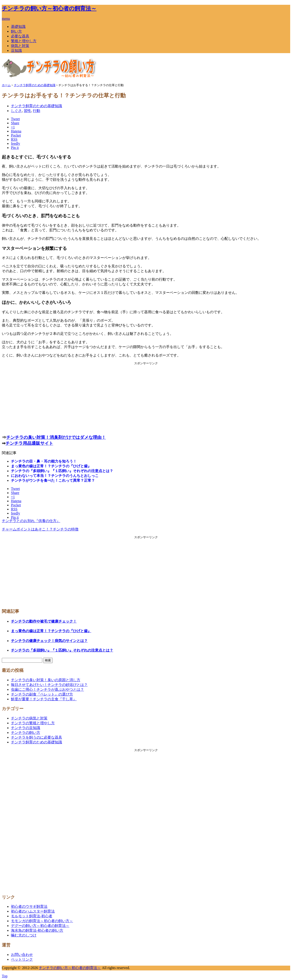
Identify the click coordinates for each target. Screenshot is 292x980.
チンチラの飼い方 (26, 733)
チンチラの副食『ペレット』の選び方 (42, 694)
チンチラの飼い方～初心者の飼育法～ (49, 8)
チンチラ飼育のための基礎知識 (36, 106)
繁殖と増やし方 (24, 41)
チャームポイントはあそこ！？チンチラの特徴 (40, 529)
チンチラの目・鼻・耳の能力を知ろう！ (44, 461)
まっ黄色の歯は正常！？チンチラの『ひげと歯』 (51, 466)
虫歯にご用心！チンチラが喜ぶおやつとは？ (47, 689)
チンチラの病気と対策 (29, 718)
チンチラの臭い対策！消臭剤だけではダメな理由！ (56, 437)
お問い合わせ (22, 955)
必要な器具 (20, 36)
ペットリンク (22, 959)
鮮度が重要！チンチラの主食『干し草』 (44, 699)
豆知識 (16, 50)
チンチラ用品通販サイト (29, 443)
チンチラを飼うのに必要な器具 (36, 737)
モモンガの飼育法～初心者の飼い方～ (42, 921)
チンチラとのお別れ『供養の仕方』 (31, 521)
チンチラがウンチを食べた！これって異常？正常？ (53, 480)
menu (6, 19)
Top (5, 976)
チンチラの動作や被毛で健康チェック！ (44, 621)
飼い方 (16, 31)
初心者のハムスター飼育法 (33, 911)
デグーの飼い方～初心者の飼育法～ (40, 926)
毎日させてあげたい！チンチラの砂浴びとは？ (49, 685)
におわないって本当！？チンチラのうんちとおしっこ (55, 476)
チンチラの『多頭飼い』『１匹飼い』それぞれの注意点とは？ (62, 471)
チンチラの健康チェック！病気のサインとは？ (49, 641)
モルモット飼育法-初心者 (32, 916)
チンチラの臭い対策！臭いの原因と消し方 (46, 680)
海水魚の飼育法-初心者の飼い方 (37, 930)
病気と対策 (20, 46)
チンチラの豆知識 (26, 728)
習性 (27, 111)
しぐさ (16, 111)
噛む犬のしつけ (24, 935)
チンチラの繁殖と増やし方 (33, 723)
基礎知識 (18, 27)
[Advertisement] (146, 397)
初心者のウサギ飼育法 (29, 906)
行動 (36, 111)
